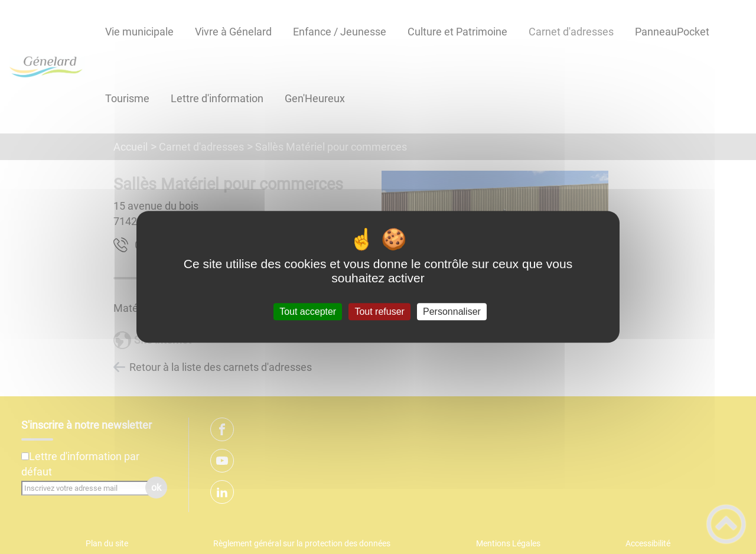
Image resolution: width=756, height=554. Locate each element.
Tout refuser (379, 312)
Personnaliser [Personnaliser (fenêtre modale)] (452, 312)
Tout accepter (308, 312)
